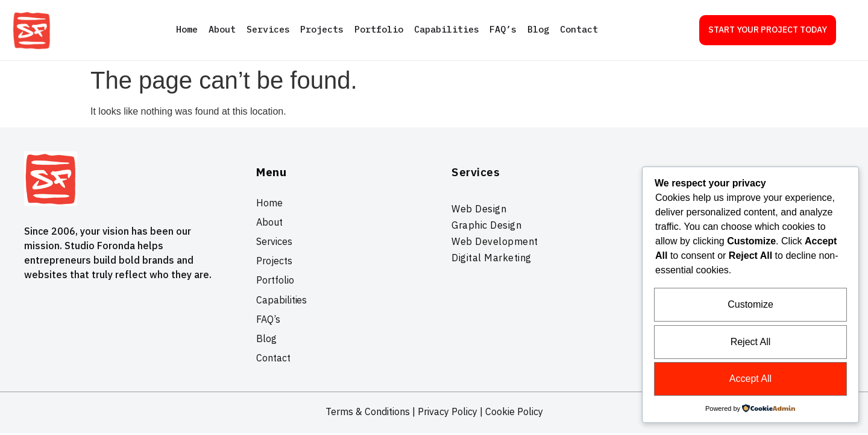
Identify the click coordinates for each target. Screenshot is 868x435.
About (222, 29)
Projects (322, 29)
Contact (580, 29)
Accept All (750, 379)
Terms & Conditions (368, 413)
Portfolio (379, 29)
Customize (750, 307)
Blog (539, 29)
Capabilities (447, 29)
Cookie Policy (514, 413)
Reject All (751, 343)
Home (186, 29)
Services (268, 29)
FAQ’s (504, 29)
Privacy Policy (448, 413)
